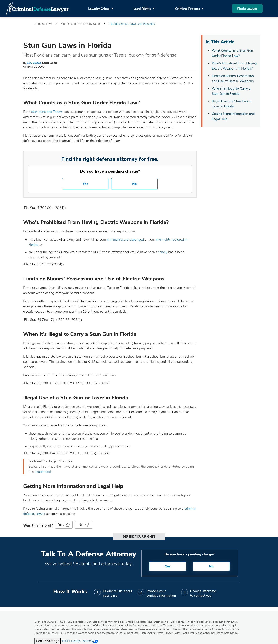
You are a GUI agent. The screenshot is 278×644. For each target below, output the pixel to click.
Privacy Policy (172, 633)
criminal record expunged (125, 239)
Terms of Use (131, 633)
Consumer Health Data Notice (220, 633)
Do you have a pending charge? (110, 171)
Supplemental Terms (151, 633)
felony (163, 252)
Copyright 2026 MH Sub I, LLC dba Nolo (60, 622)
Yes (85, 184)
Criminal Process (189, 9)
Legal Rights (144, 9)
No (135, 184)
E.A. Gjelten (34, 63)
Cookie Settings (48, 641)
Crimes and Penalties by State (80, 24)
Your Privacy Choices (80, 641)
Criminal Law (43, 24)
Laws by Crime (101, 9)
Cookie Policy (189, 633)
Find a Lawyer (247, 9)
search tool (43, 472)
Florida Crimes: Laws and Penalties (132, 24)
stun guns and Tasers (47, 112)
